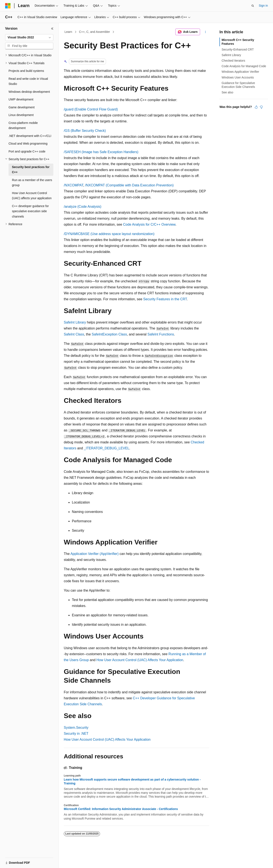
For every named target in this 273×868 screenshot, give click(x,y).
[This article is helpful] (256, 107)
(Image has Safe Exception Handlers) (101, 152)
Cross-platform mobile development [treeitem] (23, 126)
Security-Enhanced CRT (238, 49)
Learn (68, 32)
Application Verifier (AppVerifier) (94, 554)
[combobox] (29, 38)
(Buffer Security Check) (85, 131)
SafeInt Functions (161, 334)
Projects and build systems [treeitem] (26, 71)
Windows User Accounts (238, 77)
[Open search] (253, 6)
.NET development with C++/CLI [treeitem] (30, 136)
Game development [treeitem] (22, 107)
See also (227, 92)
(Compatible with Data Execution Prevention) (129, 185)
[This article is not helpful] (261, 107)
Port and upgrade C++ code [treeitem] (27, 151)
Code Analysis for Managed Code (244, 66)
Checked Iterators (233, 61)
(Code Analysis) (83, 207)
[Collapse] (52, 29)
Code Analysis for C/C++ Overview (149, 224)
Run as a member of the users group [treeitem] (32, 183)
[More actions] (205, 32)
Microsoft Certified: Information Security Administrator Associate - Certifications (121, 809)
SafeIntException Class (109, 334)
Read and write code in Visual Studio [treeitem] (28, 81)
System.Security (76, 728)
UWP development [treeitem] (21, 99)
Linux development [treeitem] (21, 115)
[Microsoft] (8, 6)
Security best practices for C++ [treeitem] (31, 170)
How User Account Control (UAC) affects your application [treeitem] (32, 196)
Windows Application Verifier (240, 72)
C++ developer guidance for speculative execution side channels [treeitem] (30, 211)
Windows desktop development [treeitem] (29, 92)
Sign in (263, 6)
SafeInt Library (75, 322)
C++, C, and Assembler (95, 32)
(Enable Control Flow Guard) (91, 109)
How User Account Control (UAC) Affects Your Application (140, 660)
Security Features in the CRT (165, 299)
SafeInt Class (74, 334)
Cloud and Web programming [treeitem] (28, 144)
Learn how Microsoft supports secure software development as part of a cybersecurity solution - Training (132, 781)
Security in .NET (76, 734)
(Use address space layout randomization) (109, 234)
